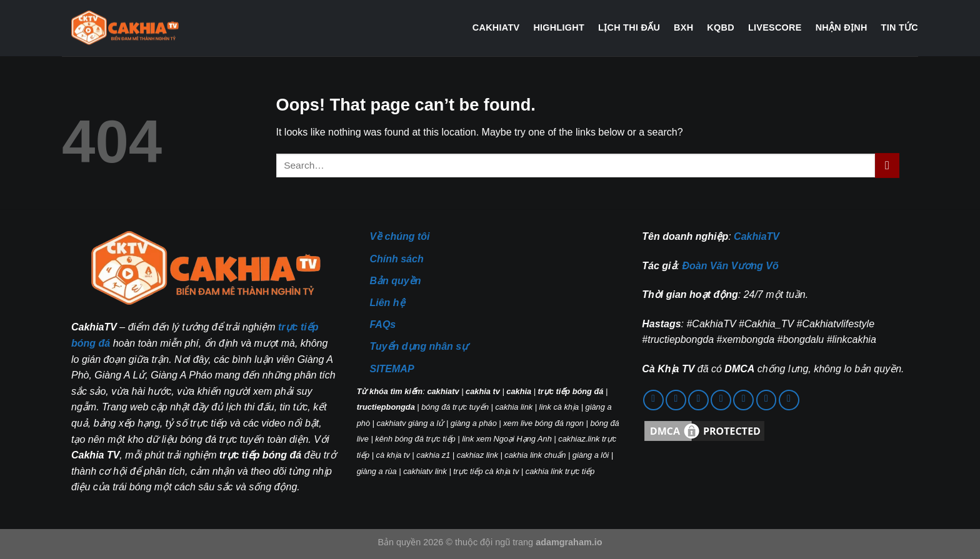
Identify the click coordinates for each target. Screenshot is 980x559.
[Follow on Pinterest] (721, 400)
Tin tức (900, 27)
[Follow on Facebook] (653, 400)
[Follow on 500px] (767, 400)
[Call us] (698, 400)
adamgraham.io (569, 542)
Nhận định (842, 27)
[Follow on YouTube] (743, 400)
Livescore (775, 27)
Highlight (559, 27)
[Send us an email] (676, 400)
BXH (683, 27)
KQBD (721, 27)
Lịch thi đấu (629, 27)
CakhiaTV (496, 27)
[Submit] (887, 165)
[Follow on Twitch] (789, 400)
